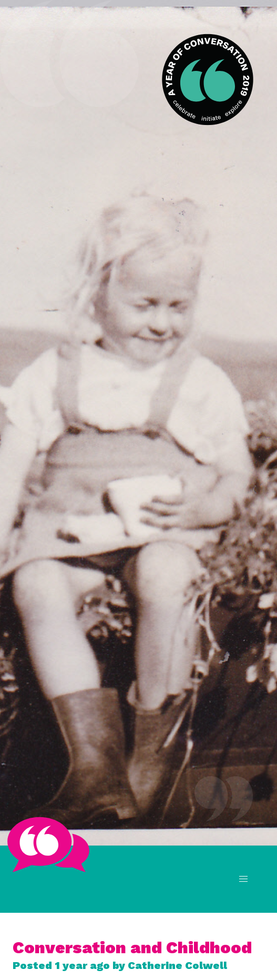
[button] (243, 879)
